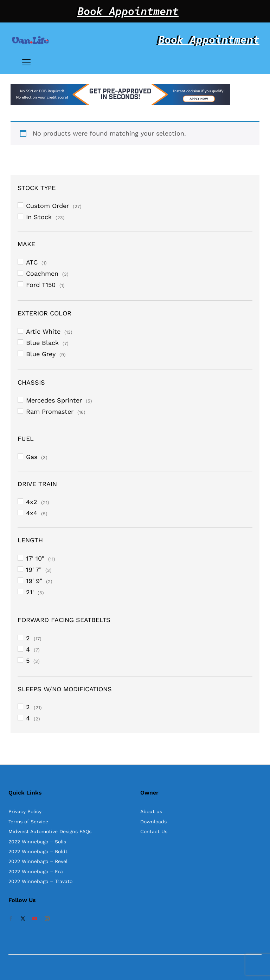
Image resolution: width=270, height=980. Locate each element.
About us (151, 811)
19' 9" (34, 581)
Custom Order (47, 206)
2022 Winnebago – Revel (38, 861)
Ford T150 (41, 285)
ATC (32, 262)
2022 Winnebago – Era (36, 871)
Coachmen (42, 273)
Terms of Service (28, 822)
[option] (135, 94)
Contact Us (154, 831)
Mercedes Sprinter (54, 400)
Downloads (153, 822)
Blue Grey (41, 354)
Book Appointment (128, 11)
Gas (32, 457)
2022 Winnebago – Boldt (38, 851)
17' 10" (35, 558)
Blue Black (42, 343)
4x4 (32, 513)
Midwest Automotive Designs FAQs (50, 831)
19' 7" (34, 570)
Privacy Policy (25, 811)
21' (30, 592)
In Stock (39, 217)
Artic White (43, 331)
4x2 (32, 502)
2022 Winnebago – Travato (40, 881)
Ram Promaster (50, 411)
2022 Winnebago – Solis (37, 842)
